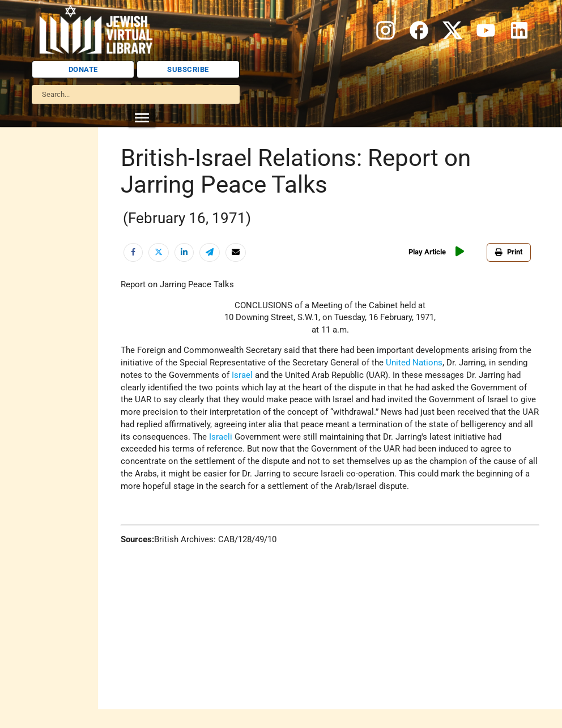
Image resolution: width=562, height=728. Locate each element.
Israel (242, 375)
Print (509, 252)
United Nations (414, 363)
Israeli (221, 437)
